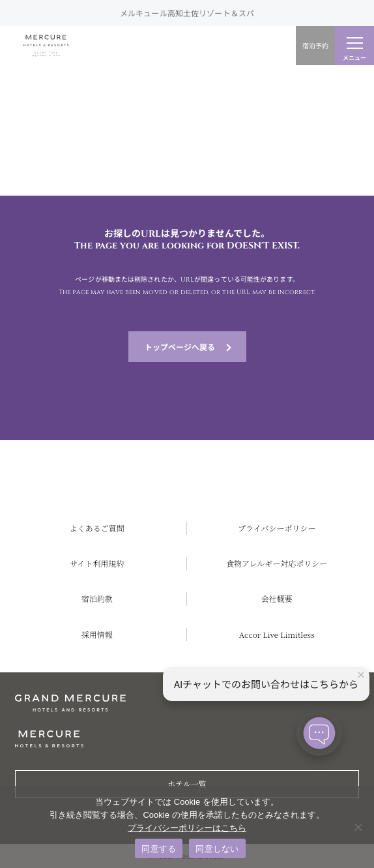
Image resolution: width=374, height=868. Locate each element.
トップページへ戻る (180, 347)
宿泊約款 (97, 598)
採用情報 (97, 634)
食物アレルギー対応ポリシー (277, 563)
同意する (159, 849)
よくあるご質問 (97, 528)
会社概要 (277, 598)
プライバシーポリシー (277, 528)
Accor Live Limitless (277, 634)
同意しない (217, 849)
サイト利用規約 (97, 563)
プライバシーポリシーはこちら (187, 828)
